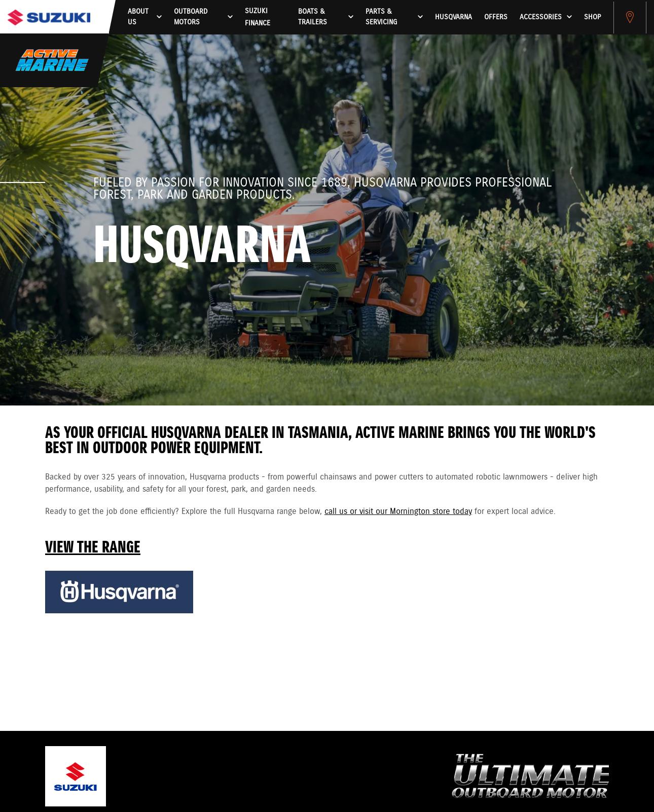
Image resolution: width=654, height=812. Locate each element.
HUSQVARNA (453, 17)
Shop (592, 17)
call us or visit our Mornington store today (398, 512)
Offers (496, 17)
